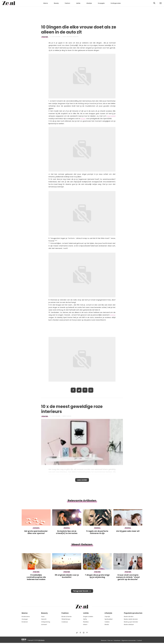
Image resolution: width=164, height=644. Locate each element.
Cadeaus (65, 622)
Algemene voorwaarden (129, 640)
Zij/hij (85, 619)
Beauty (56, 3)
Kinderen (25, 622)
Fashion (67, 3)
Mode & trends (67, 617)
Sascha (69, 416)
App (91, 390)
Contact (139, 640)
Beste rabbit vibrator (131, 619)
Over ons (110, 640)
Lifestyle (89, 3)
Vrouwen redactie (72, 37)
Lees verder (82, 481)
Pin (85, 390)
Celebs (107, 622)
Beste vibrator (129, 617)
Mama (46, 3)
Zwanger (25, 619)
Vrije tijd (45, 37)
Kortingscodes (116, 3)
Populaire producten (133, 613)
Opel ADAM (111, 116)
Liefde (78, 3)
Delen (73, 390)
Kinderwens (26, 617)
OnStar (113, 315)
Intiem (85, 625)
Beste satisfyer (129, 625)
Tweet (79, 390)
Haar (43, 617)
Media (107, 625)
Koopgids (101, 3)
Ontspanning (46, 622)
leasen (83, 119)
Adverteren (117, 640)
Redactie (104, 640)
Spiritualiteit (109, 619)
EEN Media (41, 640)
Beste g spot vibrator (131, 622)
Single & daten (88, 617)
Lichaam (44, 625)
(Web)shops (66, 619)
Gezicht (44, 619)
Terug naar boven (81, 593)
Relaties (86, 622)
